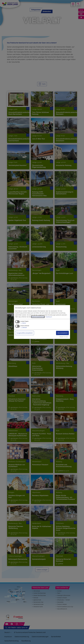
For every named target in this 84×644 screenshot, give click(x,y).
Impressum (49, 317)
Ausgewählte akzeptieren (25, 333)
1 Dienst (23, 323)
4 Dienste (24, 328)
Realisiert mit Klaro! (64, 337)
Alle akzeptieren (62, 333)
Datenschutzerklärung (38, 317)
